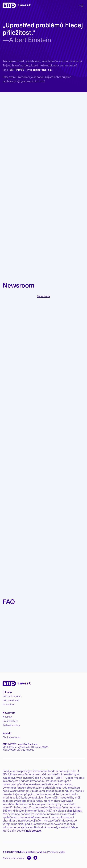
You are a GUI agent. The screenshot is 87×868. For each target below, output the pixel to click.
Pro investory (10, 721)
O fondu (7, 692)
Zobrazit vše (43, 296)
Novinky (7, 717)
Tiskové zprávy (11, 725)
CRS (63, 852)
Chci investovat (11, 737)
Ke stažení (8, 704)
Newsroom (9, 712)
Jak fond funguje (12, 696)
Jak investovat (11, 700)
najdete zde (33, 830)
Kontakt (7, 733)
